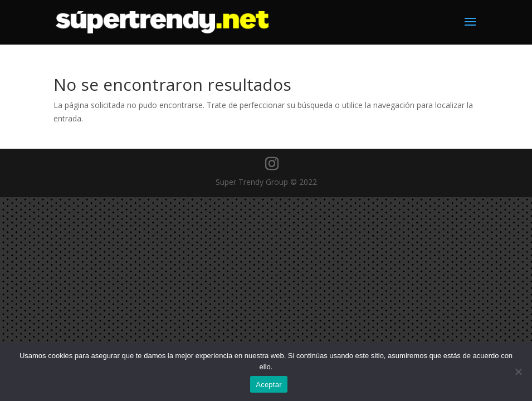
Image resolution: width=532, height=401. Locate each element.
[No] (518, 371)
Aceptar (269, 385)
